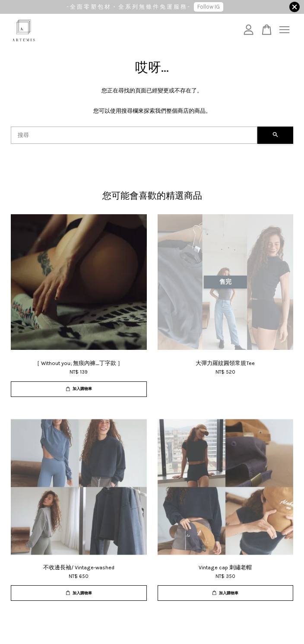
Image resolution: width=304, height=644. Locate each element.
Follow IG (209, 7)
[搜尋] (134, 135)
